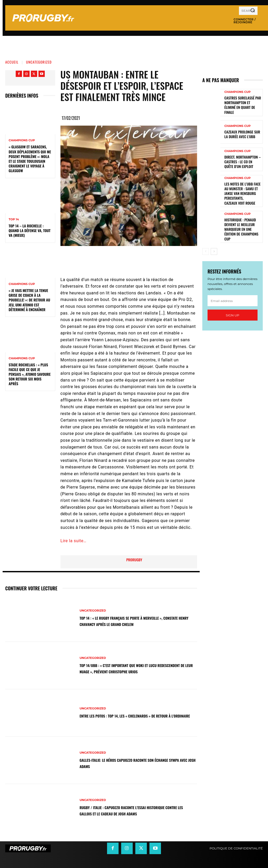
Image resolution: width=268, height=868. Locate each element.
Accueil (12, 62)
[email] (233, 283)
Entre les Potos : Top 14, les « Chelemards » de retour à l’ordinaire (136, 716)
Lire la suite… (73, 541)
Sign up (233, 297)
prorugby (134, 560)
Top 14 (14, 219)
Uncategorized (39, 62)
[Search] (253, 11)
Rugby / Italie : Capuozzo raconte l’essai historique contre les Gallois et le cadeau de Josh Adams (134, 810)
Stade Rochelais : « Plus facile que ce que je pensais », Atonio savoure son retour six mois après (30, 374)
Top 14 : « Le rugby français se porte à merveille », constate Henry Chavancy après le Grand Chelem (133, 621)
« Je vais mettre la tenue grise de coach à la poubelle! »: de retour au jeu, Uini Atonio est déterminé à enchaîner (29, 300)
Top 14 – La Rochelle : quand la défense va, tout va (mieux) (30, 230)
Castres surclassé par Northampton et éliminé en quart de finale (242, 103)
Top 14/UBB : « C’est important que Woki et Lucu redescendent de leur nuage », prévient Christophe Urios (134, 668)
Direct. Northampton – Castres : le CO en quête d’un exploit (240, 158)
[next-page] (214, 234)
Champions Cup (22, 140)
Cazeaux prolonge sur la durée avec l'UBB (241, 131)
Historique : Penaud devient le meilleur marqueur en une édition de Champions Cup (241, 215)
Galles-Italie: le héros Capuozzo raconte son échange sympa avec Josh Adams (136, 763)
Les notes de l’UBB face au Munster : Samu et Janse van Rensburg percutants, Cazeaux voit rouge (242, 186)
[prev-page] (206, 234)
